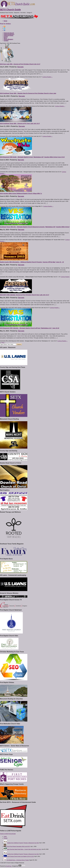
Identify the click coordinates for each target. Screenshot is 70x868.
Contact (6, 41)
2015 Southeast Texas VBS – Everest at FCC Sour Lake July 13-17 (20, 123)
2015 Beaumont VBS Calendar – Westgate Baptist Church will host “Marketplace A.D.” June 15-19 (30, 328)
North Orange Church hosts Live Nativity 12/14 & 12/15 (20, 856)
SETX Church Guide (10, 10)
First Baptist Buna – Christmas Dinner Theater (18, 860)
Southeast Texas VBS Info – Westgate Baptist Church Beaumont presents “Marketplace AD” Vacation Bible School (35, 227)
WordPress (9, 866)
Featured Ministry (9, 34)
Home (5, 21)
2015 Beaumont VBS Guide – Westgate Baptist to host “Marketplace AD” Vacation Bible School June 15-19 (32, 157)
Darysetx (21, 67)
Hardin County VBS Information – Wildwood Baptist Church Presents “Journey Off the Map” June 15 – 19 (32, 262)
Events (6, 37)
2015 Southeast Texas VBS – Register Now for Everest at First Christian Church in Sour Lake (28, 93)
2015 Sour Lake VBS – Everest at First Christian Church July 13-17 (20, 64)
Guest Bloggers (8, 39)
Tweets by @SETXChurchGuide (8, 834)
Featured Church (9, 33)
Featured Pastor (9, 35)
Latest (5, 836)
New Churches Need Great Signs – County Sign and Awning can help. (24, 849)
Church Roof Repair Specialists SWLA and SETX (18, 846)
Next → (4, 343)
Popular (6, 838)
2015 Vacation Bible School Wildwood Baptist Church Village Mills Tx (21, 193)
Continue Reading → (48, 77)
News (5, 38)
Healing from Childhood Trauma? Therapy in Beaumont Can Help (23, 843)
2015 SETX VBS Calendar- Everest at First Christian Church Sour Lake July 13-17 (25, 295)
